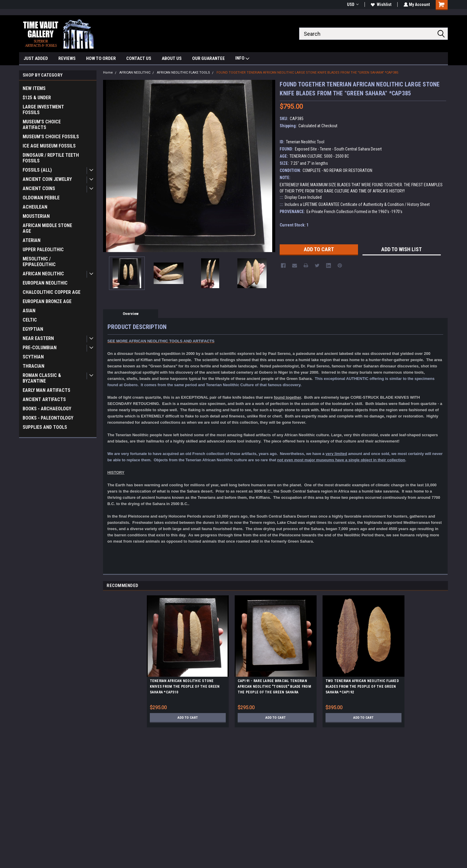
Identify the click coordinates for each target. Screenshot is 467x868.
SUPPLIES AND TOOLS (45, 427)
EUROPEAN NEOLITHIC (45, 283)
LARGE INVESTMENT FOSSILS (43, 110)
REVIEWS (67, 58)
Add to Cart (188, 718)
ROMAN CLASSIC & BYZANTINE (42, 378)
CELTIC (30, 320)
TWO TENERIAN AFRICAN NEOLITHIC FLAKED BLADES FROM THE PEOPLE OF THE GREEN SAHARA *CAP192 (362, 687)
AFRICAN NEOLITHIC (43, 274)
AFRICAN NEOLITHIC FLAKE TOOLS (183, 73)
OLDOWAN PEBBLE (41, 198)
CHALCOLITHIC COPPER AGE (52, 292)
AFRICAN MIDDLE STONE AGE (47, 228)
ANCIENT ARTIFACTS (44, 399)
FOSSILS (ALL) (37, 170)
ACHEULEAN (35, 207)
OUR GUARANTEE (208, 58)
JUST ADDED (36, 58)
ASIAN (29, 311)
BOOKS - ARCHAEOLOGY (47, 409)
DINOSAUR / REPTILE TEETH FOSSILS (51, 158)
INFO (242, 59)
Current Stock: (294, 225)
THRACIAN (34, 366)
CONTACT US (139, 58)
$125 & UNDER (37, 98)
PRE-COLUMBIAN (40, 348)
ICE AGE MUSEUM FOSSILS (49, 146)
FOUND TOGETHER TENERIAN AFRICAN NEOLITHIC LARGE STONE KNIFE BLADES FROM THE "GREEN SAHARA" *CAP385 (307, 73)
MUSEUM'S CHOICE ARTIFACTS (42, 125)
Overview (131, 314)
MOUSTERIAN (36, 216)
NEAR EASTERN (38, 338)
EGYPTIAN (33, 329)
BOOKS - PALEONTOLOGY (48, 418)
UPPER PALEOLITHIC (43, 250)
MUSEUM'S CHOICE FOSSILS (51, 137)
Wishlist (380, 4)
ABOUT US (172, 58)
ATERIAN (32, 240)
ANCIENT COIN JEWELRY (47, 179)
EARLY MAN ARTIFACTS (46, 390)
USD (352, 4)
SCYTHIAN (33, 357)
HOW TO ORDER (101, 58)
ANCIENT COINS (39, 188)
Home (108, 73)
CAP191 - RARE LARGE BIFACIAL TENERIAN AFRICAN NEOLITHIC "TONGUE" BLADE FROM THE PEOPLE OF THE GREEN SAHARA (274, 687)
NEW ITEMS (34, 88)
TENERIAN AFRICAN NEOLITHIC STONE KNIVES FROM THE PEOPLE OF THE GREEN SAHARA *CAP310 (185, 687)
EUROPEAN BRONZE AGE (47, 301)
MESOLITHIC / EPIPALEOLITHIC (39, 262)
